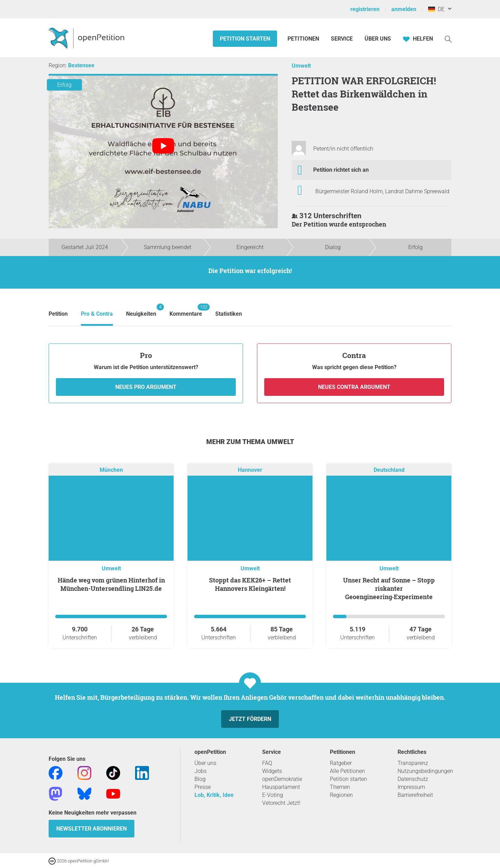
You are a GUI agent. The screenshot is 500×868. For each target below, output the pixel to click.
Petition (58, 314)
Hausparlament (281, 787)
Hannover (250, 470)
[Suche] (448, 39)
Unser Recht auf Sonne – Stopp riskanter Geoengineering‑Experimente (389, 588)
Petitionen (304, 39)
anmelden (404, 9)
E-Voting (273, 795)
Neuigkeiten (141, 310)
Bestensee (81, 65)
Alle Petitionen (347, 771)
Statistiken (229, 314)
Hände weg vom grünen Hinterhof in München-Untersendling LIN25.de (111, 584)
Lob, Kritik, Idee (214, 795)
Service (342, 39)
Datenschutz (413, 779)
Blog (200, 779)
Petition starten (245, 39)
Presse (203, 787)
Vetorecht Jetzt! (281, 803)
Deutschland (389, 470)
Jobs (201, 771)
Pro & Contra (97, 314)
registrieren (365, 9)
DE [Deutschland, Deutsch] (436, 9)
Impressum (411, 787)
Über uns (205, 763)
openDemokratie (282, 779)
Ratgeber (341, 763)
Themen (340, 787)
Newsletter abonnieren (91, 829)
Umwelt (301, 66)
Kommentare (186, 310)
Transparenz (413, 763)
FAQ (267, 763)
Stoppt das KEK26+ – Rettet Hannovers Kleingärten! (250, 584)
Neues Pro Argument (146, 387)
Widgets (272, 771)
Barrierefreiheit (415, 795)
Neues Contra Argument (354, 387)
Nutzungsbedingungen (425, 771)
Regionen (341, 795)
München (111, 470)
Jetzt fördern (250, 719)
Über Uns (378, 39)
